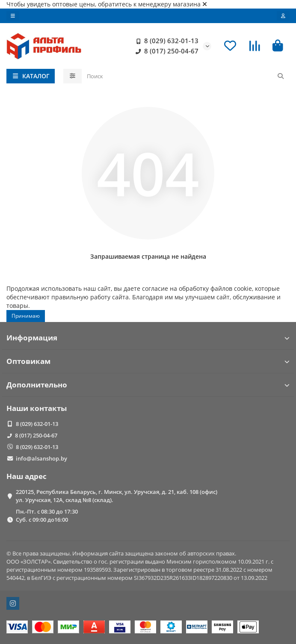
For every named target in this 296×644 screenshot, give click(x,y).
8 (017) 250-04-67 (165, 51)
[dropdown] (13, 16)
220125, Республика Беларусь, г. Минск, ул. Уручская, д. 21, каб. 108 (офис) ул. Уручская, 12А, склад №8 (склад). (117, 496)
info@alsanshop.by (41, 458)
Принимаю (26, 316)
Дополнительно (148, 385)
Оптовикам (148, 361)
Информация (148, 338)
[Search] (186, 76)
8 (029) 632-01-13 (165, 41)
